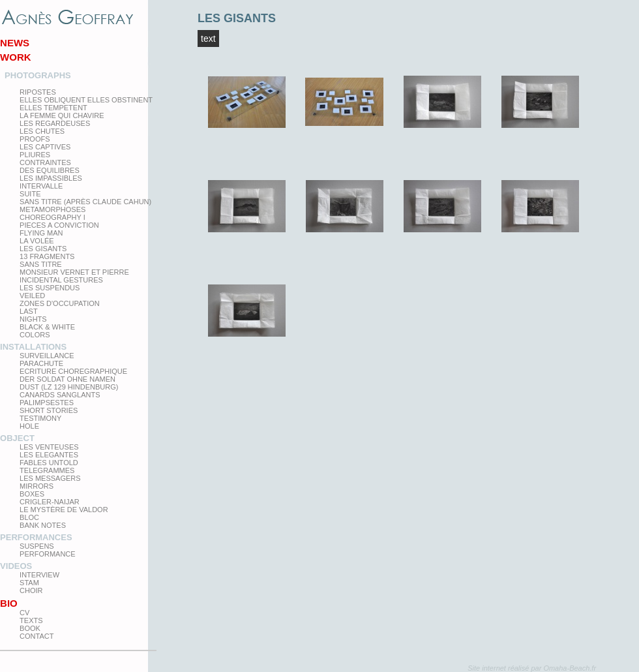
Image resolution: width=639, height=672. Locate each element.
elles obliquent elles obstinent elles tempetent (86, 104)
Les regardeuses (55, 123)
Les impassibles (51, 178)
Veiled (32, 296)
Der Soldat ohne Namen (67, 379)
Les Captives (45, 147)
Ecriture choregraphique (73, 371)
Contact (37, 636)
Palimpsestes (47, 403)
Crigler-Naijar (50, 502)
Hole (29, 426)
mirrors (37, 486)
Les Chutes (42, 131)
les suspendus (50, 288)
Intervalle (41, 186)
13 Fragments (47, 256)
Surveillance (47, 356)
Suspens (37, 546)
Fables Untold (49, 463)
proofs (35, 139)
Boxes (32, 494)
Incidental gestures (61, 280)
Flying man (41, 233)
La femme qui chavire (62, 115)
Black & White (47, 327)
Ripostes (38, 92)
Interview (39, 575)
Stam (29, 583)
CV (24, 613)
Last (29, 311)
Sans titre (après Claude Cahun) (85, 202)
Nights (33, 319)
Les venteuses (49, 447)
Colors (35, 335)
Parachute (41, 363)
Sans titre (41, 264)
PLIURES (35, 155)
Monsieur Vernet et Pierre (74, 272)
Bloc (29, 517)
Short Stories (49, 410)
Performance (48, 554)
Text (208, 38)
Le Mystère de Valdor (64, 510)
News (15, 43)
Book (30, 628)
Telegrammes (47, 470)
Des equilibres (50, 170)
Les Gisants (43, 249)
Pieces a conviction (59, 225)
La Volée (37, 241)
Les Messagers (50, 478)
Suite (30, 194)
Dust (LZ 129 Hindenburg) (69, 387)
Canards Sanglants (60, 395)
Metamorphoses (52, 209)
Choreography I (52, 217)
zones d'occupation (60, 303)
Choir (31, 590)
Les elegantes (49, 455)
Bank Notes (43, 525)
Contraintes (45, 162)
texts (31, 620)
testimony (40, 418)
